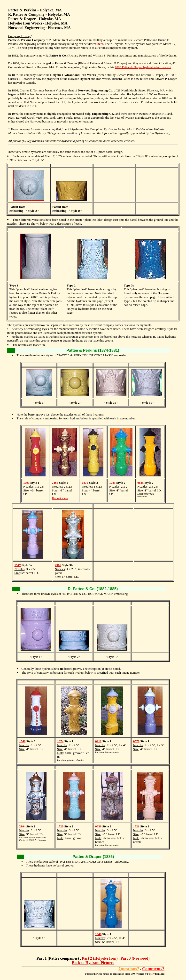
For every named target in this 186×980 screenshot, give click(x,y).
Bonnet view (60, 498)
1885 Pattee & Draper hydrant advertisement (143, 67)
